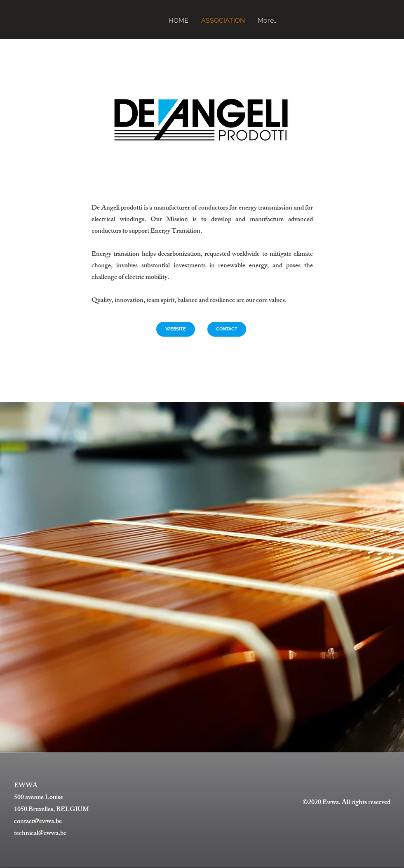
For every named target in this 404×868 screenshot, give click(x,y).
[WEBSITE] (176, 329)
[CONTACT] (227, 329)
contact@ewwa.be (38, 822)
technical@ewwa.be (40, 834)
